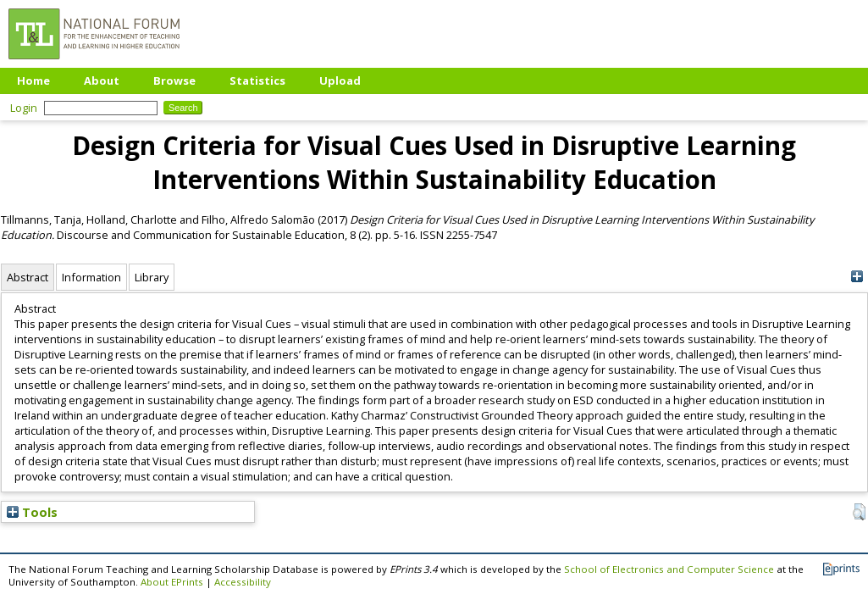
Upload (340, 81)
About (102, 81)
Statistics (257, 81)
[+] (857, 277)
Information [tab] (91, 277)
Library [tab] (152, 277)
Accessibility (243, 582)
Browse (174, 81)
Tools (32, 512)
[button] (859, 512)
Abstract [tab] (28, 277)
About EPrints (172, 582)
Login (24, 108)
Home (33, 81)
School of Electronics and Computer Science (669, 569)
